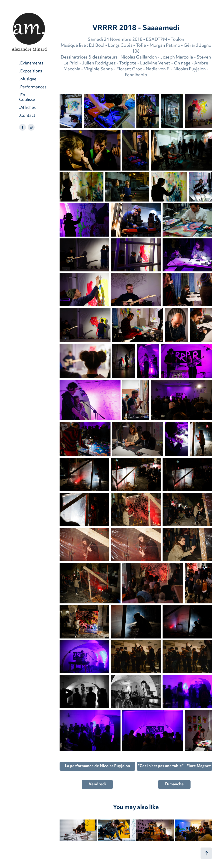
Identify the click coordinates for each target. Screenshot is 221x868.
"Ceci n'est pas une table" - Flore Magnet (174, 766)
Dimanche (174, 784)
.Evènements (31, 63)
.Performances (33, 87)
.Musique (28, 79)
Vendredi (97, 784)
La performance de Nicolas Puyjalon (97, 766)
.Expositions (31, 71)
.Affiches (27, 108)
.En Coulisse (27, 98)
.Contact (27, 116)
